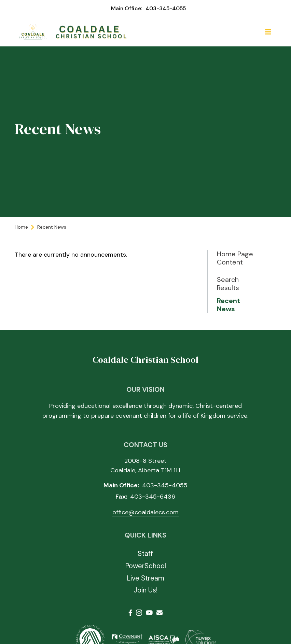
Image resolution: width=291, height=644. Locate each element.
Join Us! (145, 590)
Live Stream (145, 578)
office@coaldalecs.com (145, 512)
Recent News (228, 305)
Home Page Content (235, 258)
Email (160, 613)
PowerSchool (145, 566)
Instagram (139, 613)
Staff (145, 554)
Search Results (228, 284)
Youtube (149, 613)
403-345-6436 (153, 497)
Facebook (130, 613)
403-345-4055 (166, 8)
